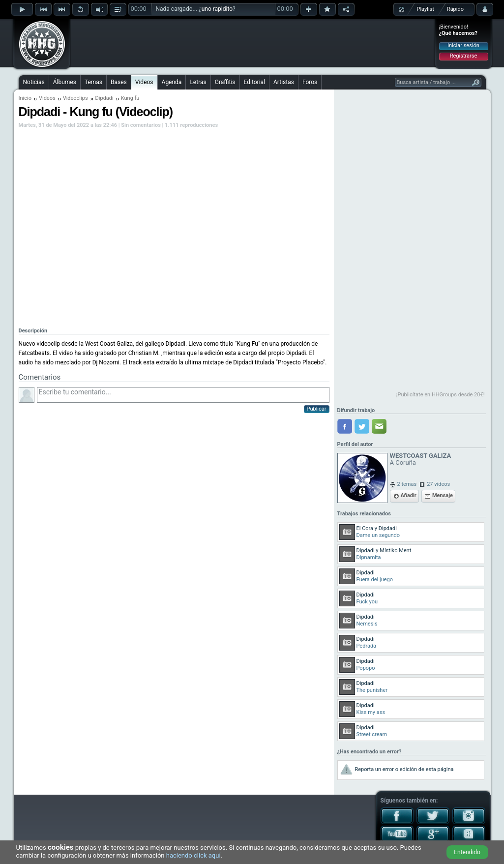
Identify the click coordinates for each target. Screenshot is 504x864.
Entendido (467, 852)
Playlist (426, 9)
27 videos (438, 484)
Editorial (254, 82)
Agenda (172, 82)
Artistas (284, 82)
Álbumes (65, 82)
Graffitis (225, 82)
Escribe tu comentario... (183, 395)
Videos (144, 82)
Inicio (25, 98)
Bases (119, 82)
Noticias (34, 82)
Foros (310, 82)
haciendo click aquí (193, 855)
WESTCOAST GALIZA (421, 456)
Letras (198, 82)
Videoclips (75, 98)
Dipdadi (104, 98)
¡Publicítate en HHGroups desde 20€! (441, 395)
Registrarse (463, 56)
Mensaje (443, 495)
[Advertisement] (253, 43)
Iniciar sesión (463, 45)
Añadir (409, 495)
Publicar (317, 409)
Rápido (455, 9)
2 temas (407, 484)
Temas (93, 82)
